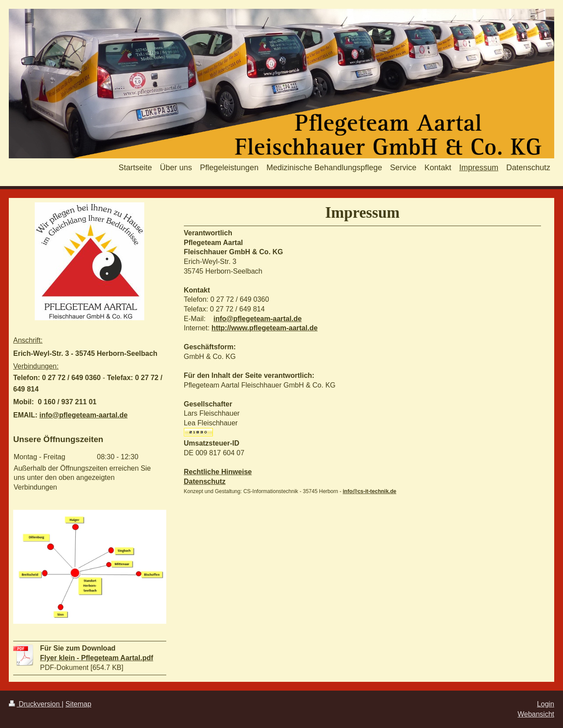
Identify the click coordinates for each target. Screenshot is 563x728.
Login (546, 704)
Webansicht (536, 714)
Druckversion (35, 704)
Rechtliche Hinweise (218, 472)
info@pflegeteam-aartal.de (258, 319)
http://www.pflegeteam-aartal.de (265, 328)
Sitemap (79, 704)
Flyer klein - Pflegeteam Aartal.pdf (97, 658)
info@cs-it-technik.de (369, 491)
